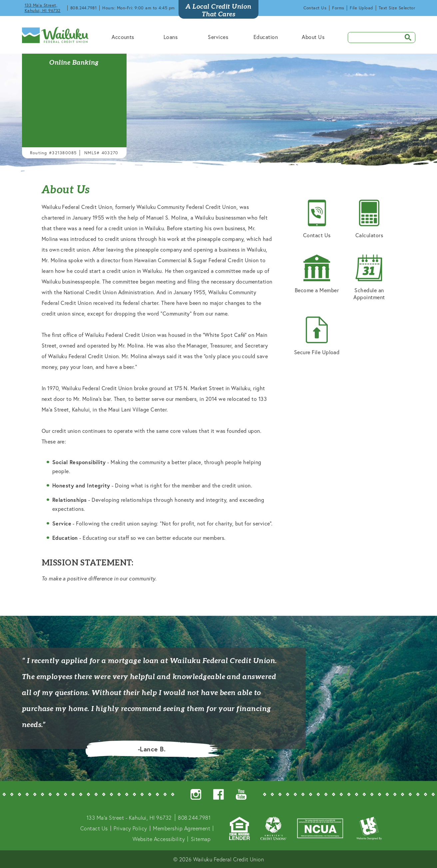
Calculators (369, 219)
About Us (313, 37)
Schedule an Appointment (369, 278)
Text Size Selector (397, 8)
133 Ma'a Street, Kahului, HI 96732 (43, 8)
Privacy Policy (130, 828)
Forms (338, 8)
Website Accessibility (159, 839)
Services (218, 37)
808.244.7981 (84, 8)
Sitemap (201, 839)
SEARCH (406, 37)
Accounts (123, 37)
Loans (171, 37)
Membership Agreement (182, 828)
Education (266, 37)
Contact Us (315, 8)
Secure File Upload (317, 336)
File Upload (361, 8)
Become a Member (317, 274)
